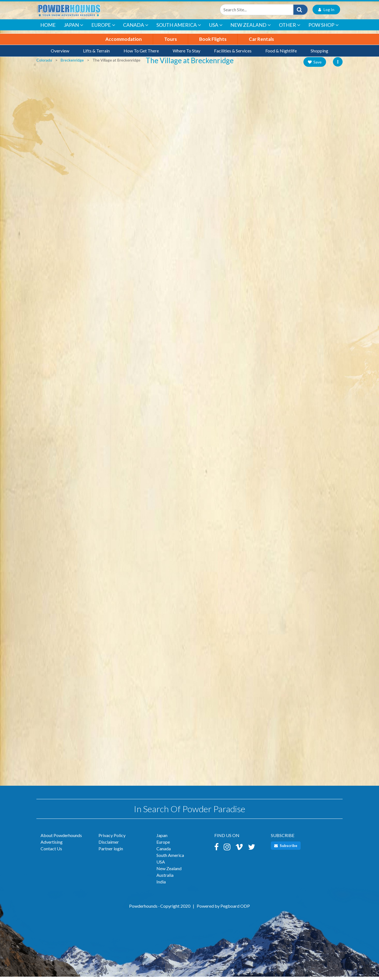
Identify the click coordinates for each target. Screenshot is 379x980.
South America (179, 28)
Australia (165, 878)
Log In (326, 12)
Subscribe (286, 849)
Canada (136, 28)
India (161, 885)
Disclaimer (109, 845)
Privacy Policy (112, 839)
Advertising (52, 845)
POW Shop (324, 28)
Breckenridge (72, 63)
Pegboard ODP (235, 909)
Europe (103, 28)
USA (216, 28)
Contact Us (51, 852)
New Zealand (251, 28)
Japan (74, 28)
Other (290, 28)
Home (48, 28)
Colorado (44, 63)
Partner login (111, 852)
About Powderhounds (61, 839)
